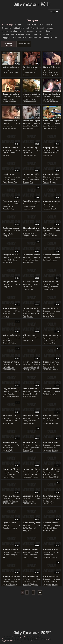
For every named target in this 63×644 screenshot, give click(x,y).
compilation (27, 126)
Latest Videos (24, 43)
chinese (10, 233)
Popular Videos (9, 44)
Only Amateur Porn (32, 4)
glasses (53, 448)
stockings (46, 260)
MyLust (58, 70)
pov (7, 474)
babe (45, 555)
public (16, 182)
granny (25, 421)
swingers (30, 31)
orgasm (5, 31)
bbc (13, 34)
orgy (33, 72)
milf (27, 28)
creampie (20, 34)
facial (52, 316)
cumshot (46, 316)
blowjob (14, 31)
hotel (57, 477)
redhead (46, 182)
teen (28, 25)
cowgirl (5, 370)
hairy (25, 38)
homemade (20, 25)
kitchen (54, 557)
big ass (46, 340)
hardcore (26, 155)
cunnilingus (52, 126)
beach (45, 126)
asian (48, 34)
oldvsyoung (44, 38)
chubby (11, 206)
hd (20, 38)
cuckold (49, 25)
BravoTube (16, 257)
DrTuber (38, 150)
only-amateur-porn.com (32, 633)
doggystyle (6, 38)
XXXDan (17, 204)
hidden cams (19, 28)
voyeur (29, 34)
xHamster (17, 70)
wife (34, 25)
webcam (39, 31)
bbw (15, 38)
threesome (7, 28)
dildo (55, 528)
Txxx (59, 204)
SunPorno (17, 391)
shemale (31, 233)
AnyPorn (37, 472)
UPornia (17, 311)
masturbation (39, 34)
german (13, 153)
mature (41, 25)
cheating (48, 31)
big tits (22, 31)
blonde (5, 99)
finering (26, 99)
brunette (31, 153)
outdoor (11, 182)
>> (40, 592)
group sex (33, 99)
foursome (6, 126)
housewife (33, 38)
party (13, 314)
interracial (49, 28)
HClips (58, 231)
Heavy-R (37, 552)
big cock (6, 34)
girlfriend (40, 28)
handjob (54, 38)
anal (32, 28)
